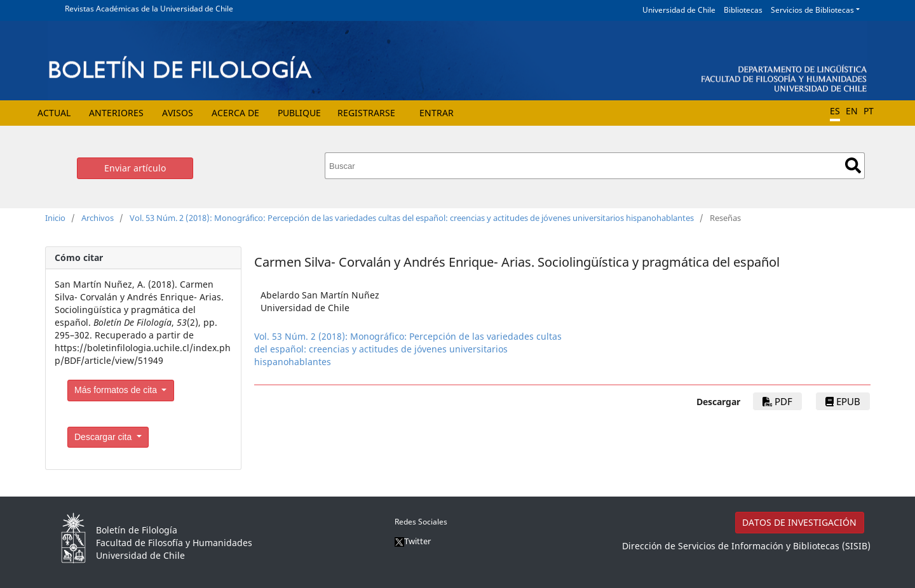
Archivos (98, 218)
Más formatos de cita (117, 390)
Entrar (437, 113)
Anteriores (116, 113)
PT (869, 111)
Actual (54, 113)
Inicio (55, 218)
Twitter (413, 541)
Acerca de (235, 113)
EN (852, 111)
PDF (777, 401)
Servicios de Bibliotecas (812, 10)
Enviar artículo (135, 168)
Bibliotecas (743, 10)
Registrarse (366, 113)
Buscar (853, 165)
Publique (299, 113)
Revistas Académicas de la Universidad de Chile (149, 9)
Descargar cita (104, 437)
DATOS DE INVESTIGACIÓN (799, 522)
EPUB (843, 401)
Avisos (178, 113)
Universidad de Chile (679, 10)
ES (835, 111)
